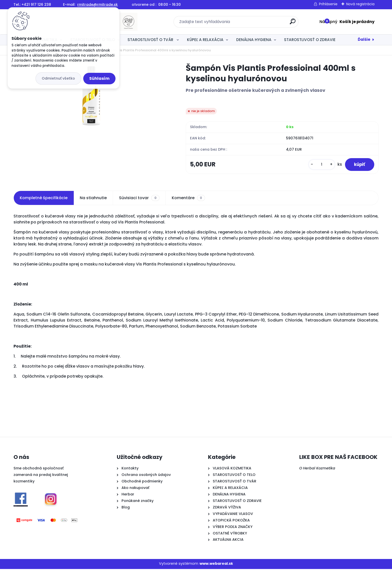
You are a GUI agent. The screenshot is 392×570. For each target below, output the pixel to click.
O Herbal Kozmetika (317, 469)
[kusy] (319, 165)
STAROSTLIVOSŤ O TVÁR (151, 40)
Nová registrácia (360, 4)
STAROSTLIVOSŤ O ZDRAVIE (310, 40)
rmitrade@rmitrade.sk (97, 5)
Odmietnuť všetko (58, 78)
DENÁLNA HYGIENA (254, 40)
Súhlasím (99, 78)
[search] (250, 23)
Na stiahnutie (93, 199)
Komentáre (188, 199)
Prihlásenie (328, 4)
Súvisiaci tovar (139, 199)
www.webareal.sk (216, 564)
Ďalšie (364, 39)
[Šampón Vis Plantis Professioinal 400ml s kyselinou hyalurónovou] (92, 96)
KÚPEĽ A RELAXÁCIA (205, 40)
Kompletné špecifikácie (44, 199)
